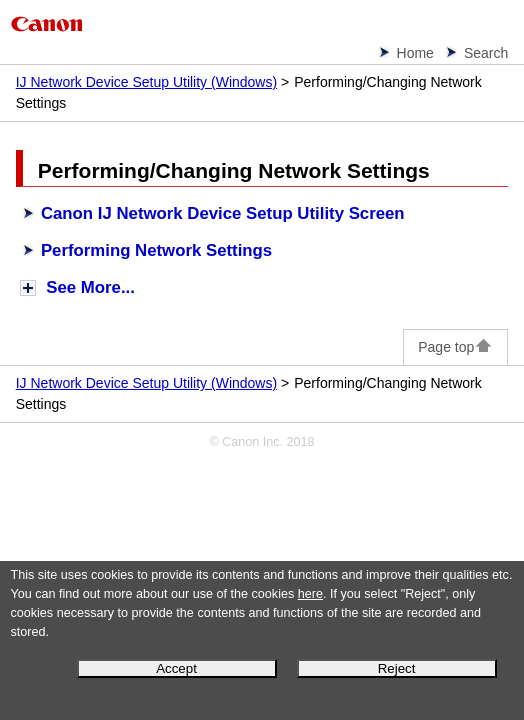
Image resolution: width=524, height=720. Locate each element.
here (310, 594)
